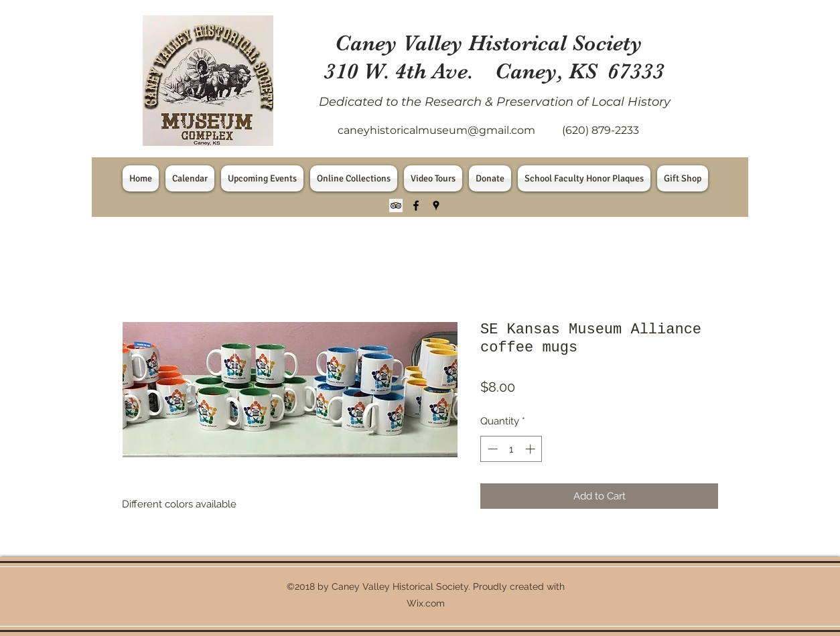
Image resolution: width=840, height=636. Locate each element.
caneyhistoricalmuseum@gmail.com (436, 130)
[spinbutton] (511, 449)
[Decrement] (491, 449)
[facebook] (416, 206)
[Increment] (532, 449)
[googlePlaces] (436, 206)
